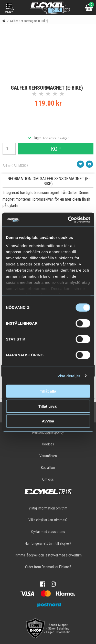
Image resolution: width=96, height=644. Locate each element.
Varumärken (48, 456)
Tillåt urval (48, 406)
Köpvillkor (48, 468)
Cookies (48, 444)
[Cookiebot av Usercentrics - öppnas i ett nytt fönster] (68, 220)
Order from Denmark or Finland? (48, 567)
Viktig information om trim (48, 508)
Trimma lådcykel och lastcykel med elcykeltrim (48, 555)
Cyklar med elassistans (48, 532)
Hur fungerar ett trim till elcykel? (48, 544)
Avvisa (48, 421)
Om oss (48, 479)
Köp (56, 149)
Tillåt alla (48, 391)
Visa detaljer (69, 376)
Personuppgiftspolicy (48, 433)
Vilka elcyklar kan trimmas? (48, 520)
